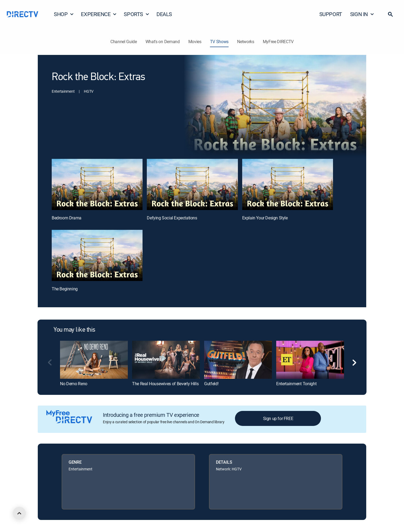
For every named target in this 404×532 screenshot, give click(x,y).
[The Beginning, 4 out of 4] (97, 255)
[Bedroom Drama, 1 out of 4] (97, 184)
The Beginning (65, 289)
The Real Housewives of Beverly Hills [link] (165, 384)
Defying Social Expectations (172, 218)
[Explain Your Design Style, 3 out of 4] (288, 184)
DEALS (164, 14)
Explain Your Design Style (265, 218)
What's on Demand (163, 42)
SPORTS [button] (137, 14)
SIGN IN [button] (362, 14)
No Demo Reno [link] (74, 384)
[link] (94, 360)
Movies (195, 42)
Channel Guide (124, 42)
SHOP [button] (64, 14)
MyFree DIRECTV (278, 42)
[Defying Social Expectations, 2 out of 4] (192, 184)
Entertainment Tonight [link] (296, 384)
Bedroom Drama (67, 218)
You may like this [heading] (74, 330)
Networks (246, 42)
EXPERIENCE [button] (99, 14)
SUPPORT (331, 14)
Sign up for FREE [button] (278, 418)
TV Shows (219, 42)
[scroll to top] (19, 513)
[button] (390, 14)
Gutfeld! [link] (211, 384)
